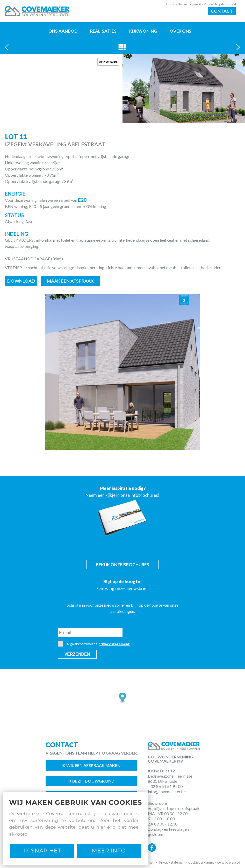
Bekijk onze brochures (122, 565)
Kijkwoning (143, 31)
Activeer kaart (108, 62)
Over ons (181, 31)
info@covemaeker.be (167, 791)
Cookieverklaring (201, 862)
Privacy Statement (172, 862)
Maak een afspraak (70, 281)
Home (172, 4)
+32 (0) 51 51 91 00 (165, 786)
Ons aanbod (63, 31)
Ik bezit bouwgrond (91, 781)
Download (21, 281)
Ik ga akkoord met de (94, 644)
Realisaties (103, 31)
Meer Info (109, 851)
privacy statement (114, 644)
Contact (222, 11)
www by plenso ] (228, 862)
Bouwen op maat (191, 4)
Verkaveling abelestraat (220, 4)
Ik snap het (42, 851)
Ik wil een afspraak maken (91, 765)
